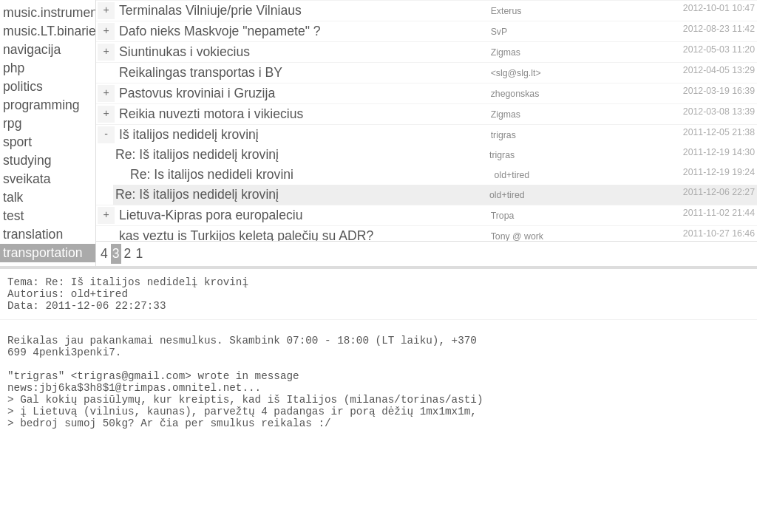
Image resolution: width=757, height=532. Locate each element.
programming (41, 105)
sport (17, 142)
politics (23, 86)
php (14, 68)
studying (27, 160)
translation (33, 234)
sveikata (27, 179)
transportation (43, 253)
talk (13, 197)
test (13, 216)
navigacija (32, 50)
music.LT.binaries (49, 31)
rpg (12, 123)
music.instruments (49, 13)
